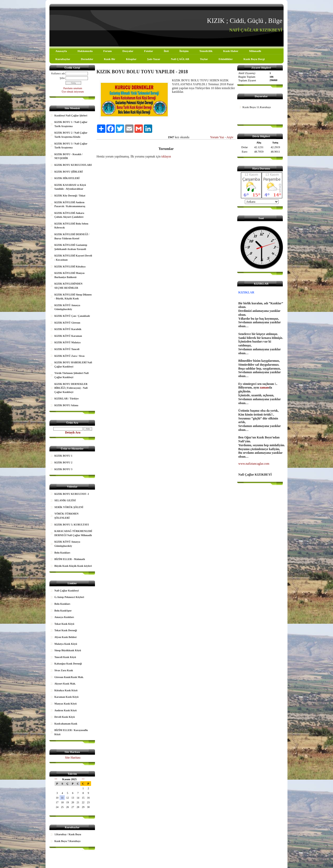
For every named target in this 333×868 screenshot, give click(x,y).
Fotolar (149, 51)
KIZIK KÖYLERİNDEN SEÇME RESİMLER (68, 286)
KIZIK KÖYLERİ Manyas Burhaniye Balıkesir (69, 275)
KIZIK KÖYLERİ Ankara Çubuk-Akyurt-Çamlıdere (69, 215)
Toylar (204, 59)
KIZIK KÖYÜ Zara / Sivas (69, 356)
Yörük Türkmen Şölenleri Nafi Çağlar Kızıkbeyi (72, 375)
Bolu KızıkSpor (63, 611)
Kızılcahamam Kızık (66, 724)
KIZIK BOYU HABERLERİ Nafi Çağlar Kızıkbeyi (73, 364)
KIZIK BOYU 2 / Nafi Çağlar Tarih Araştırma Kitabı (71, 135)
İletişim (184, 51)
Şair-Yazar (154, 59)
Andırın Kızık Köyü (66, 710)
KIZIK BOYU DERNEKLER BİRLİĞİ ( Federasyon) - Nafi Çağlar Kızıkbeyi (71, 388)
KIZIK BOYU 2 (63, 462)
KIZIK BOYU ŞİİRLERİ (69, 172)
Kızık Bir (110, 59)
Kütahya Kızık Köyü (66, 690)
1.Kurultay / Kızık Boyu (68, 834)
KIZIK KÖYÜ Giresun (67, 323)
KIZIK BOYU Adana (66, 405)
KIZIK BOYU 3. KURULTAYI (72, 525)
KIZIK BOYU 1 (63, 456)
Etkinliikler (226, 59)
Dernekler (87, 59)
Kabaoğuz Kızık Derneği (68, 664)
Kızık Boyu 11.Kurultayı (257, 107)
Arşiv (230, 137)
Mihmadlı (255, 51)
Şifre (62, 78)
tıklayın (166, 156)
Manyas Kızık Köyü (66, 704)
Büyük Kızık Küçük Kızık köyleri (73, 566)
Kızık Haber (231, 51)
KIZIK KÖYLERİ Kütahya (70, 267)
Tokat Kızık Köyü (64, 624)
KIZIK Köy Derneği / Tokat (70, 196)
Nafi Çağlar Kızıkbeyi (67, 591)
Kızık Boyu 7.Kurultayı (67, 841)
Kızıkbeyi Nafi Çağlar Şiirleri (71, 116)
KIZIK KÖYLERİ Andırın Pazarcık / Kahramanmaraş (70, 204)
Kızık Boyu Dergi (254, 59)
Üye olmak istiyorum (73, 92)
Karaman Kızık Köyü (66, 697)
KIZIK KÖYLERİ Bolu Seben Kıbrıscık (71, 226)
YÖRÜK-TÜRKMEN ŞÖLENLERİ (66, 516)
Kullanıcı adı (58, 73)
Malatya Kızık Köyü (66, 644)
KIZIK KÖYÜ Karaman (68, 336)
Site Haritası (73, 758)
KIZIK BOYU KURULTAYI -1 (72, 494)
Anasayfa (61, 51)
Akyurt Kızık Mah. (65, 684)
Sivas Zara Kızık (64, 670)
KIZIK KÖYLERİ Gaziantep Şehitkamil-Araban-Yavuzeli (71, 247)
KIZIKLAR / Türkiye (66, 399)
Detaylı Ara (73, 432)
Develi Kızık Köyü (65, 717)
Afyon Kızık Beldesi (65, 637)
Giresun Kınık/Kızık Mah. (69, 677)
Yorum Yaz (217, 137)
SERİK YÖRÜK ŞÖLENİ (69, 507)
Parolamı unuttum (73, 88)
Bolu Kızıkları (62, 553)
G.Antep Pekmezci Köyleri (69, 597)
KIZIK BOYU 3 (63, 469)
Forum (107, 51)
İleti (166, 51)
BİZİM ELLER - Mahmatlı (70, 559)
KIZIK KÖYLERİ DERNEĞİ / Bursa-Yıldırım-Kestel (72, 236)
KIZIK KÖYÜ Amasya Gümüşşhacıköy (67, 307)
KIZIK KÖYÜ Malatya (68, 342)
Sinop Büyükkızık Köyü (68, 650)
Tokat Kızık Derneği (66, 630)
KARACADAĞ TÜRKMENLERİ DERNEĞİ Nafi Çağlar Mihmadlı (73, 533)
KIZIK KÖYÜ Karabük (68, 329)
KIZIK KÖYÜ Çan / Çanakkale (72, 316)
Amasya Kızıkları (64, 617)
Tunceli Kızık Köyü (65, 657)
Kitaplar (131, 59)
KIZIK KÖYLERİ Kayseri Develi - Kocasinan (73, 258)
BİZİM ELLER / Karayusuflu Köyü (71, 732)
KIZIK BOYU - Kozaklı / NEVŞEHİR (68, 156)
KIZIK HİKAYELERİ (67, 178)
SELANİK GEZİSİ (65, 500)
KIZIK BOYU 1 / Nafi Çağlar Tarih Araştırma (71, 124)
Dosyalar (128, 51)
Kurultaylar (63, 59)
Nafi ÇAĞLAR (180, 59)
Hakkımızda (85, 51)
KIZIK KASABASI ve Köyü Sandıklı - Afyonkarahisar (70, 187)
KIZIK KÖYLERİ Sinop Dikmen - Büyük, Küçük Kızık (73, 297)
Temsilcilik (206, 51)
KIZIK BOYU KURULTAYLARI (73, 165)
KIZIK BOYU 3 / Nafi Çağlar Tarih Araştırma (71, 146)
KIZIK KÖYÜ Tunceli (67, 349)
